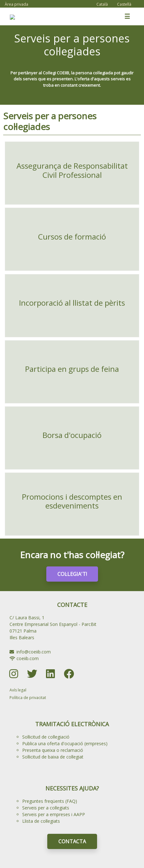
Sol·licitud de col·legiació (46, 737)
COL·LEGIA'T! (72, 574)
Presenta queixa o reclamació (53, 750)
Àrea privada (16, 4)
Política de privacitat (28, 698)
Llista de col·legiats (41, 821)
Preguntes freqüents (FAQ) (50, 801)
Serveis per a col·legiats (46, 808)
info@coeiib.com (34, 652)
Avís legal (18, 690)
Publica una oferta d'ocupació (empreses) (65, 743)
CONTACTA (72, 841)
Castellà (124, 4)
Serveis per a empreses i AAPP (54, 814)
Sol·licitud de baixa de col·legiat (53, 757)
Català (102, 4)
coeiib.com (28, 658)
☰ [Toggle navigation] (127, 16)
